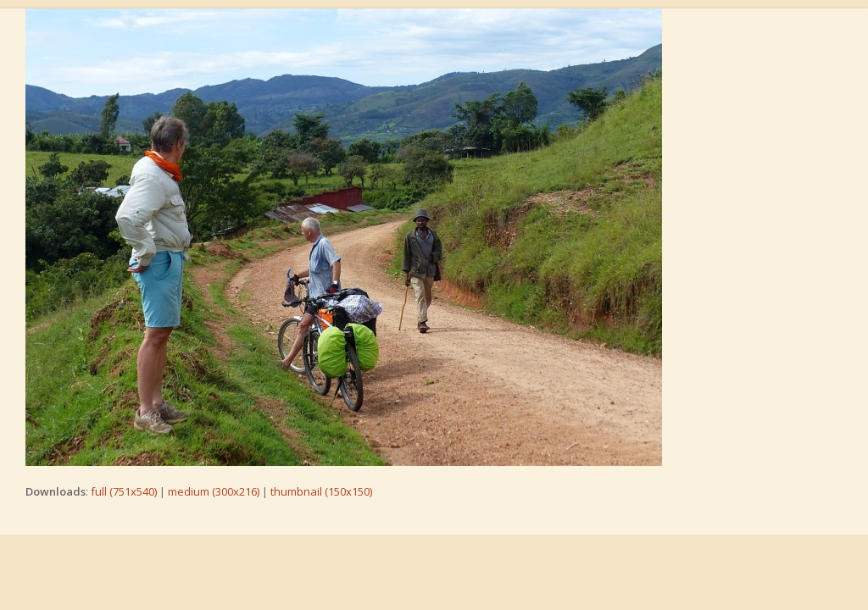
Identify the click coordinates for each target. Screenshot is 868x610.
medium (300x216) (214, 491)
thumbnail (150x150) (321, 491)
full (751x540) (124, 491)
